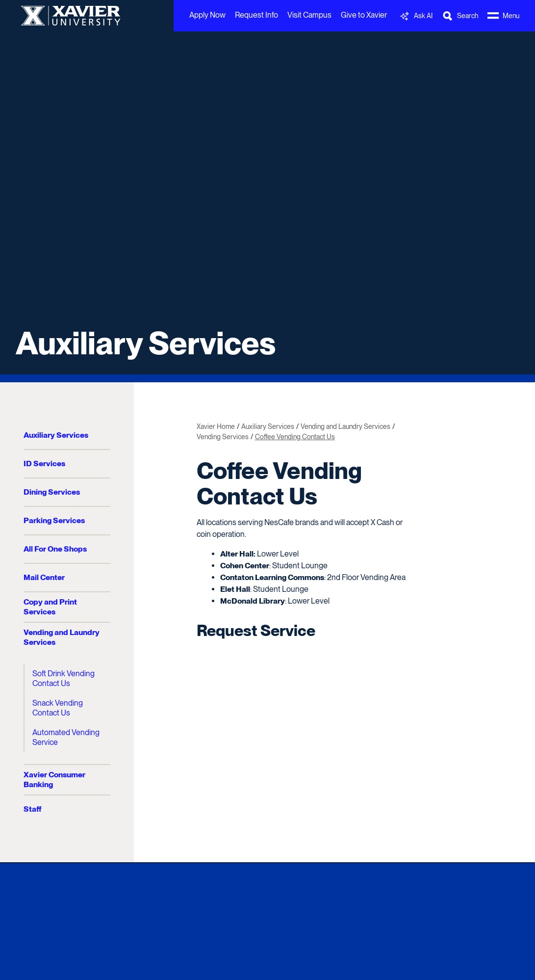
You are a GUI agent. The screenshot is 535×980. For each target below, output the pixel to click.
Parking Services (54, 520)
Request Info (256, 15)
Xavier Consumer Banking (54, 780)
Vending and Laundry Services (62, 637)
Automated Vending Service (66, 737)
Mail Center (44, 577)
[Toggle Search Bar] (460, 16)
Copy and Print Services (50, 607)
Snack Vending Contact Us (58, 708)
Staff (32, 809)
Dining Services (52, 492)
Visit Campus (309, 15)
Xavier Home (216, 426)
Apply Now (207, 15)
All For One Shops (55, 549)
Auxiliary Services (146, 343)
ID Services (44, 464)
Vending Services (223, 437)
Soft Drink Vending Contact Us (64, 678)
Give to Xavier (364, 15)
